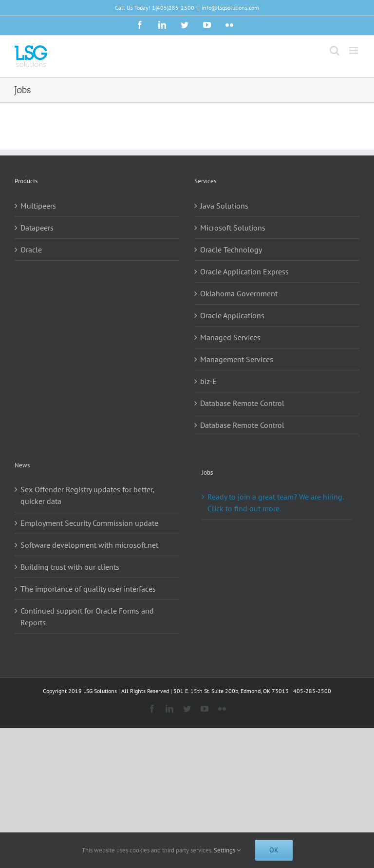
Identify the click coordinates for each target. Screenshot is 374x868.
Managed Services (230, 337)
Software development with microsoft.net (89, 545)
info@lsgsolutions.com (230, 8)
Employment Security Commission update (89, 523)
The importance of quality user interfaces (88, 589)
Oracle (31, 250)
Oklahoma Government (239, 293)
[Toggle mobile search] (335, 50)
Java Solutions (224, 206)
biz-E (208, 381)
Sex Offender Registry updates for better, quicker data (87, 495)
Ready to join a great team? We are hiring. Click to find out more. (275, 502)
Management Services (237, 359)
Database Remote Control (242, 403)
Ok (274, 850)
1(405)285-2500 (173, 8)
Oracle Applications (232, 315)
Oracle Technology (231, 250)
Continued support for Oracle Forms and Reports (87, 617)
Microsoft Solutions (233, 228)
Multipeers (38, 206)
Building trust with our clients (70, 567)
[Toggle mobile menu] (354, 50)
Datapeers (37, 228)
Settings (227, 850)
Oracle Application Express (244, 271)
